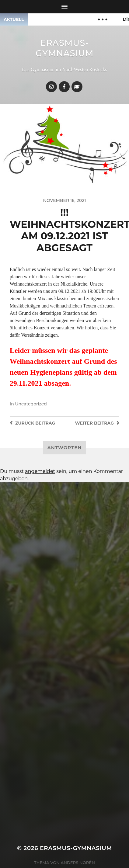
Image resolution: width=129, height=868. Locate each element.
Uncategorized (31, 404)
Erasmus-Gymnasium (65, 48)
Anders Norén (78, 863)
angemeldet (40, 471)
